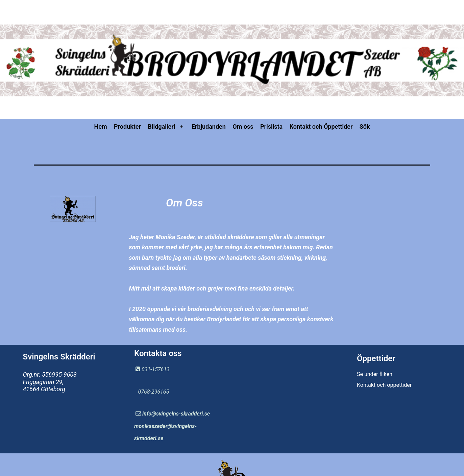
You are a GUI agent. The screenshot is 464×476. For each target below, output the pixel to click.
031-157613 (156, 369)
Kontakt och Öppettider (321, 127)
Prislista (271, 127)
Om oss (243, 127)
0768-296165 (154, 392)
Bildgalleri (161, 127)
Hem (100, 127)
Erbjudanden (209, 127)
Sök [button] (365, 127)
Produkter (127, 127)
